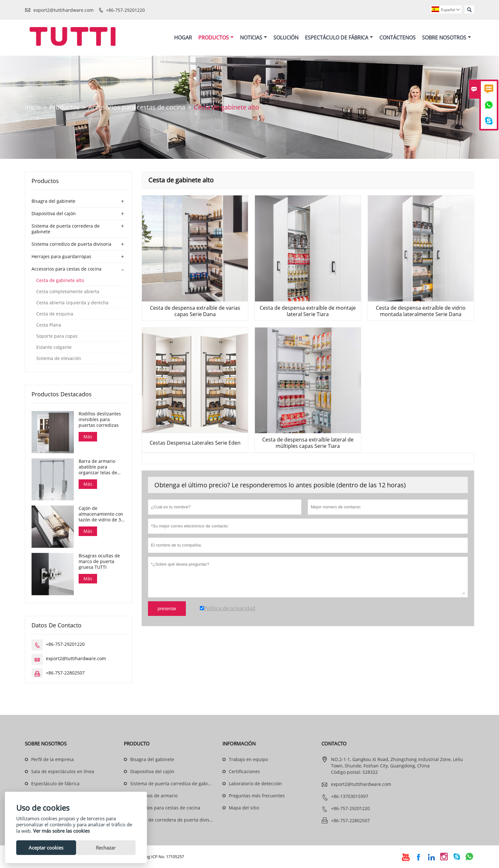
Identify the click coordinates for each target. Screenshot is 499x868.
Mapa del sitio (244, 808)
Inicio (33, 107)
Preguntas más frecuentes (257, 796)
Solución (286, 38)
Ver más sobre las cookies (61, 831)
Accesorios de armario (154, 796)
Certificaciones (244, 772)
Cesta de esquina (55, 314)
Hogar (183, 38)
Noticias (253, 38)
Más (88, 437)
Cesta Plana (49, 325)
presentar (167, 609)
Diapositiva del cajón (54, 214)
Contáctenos (397, 38)
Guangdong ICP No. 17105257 (156, 857)
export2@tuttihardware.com (63, 10)
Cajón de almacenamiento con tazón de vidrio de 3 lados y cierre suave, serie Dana (101, 514)
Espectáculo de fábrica (55, 784)
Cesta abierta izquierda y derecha (72, 303)
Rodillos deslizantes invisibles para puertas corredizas (100, 420)
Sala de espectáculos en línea (63, 772)
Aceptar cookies (46, 848)
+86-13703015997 (350, 797)
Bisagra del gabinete (53, 201)
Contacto (334, 744)
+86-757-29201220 (125, 10)
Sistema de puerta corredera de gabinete (66, 229)
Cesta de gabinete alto (60, 281)
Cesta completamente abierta (68, 292)
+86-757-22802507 (65, 673)
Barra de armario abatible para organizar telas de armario (98, 467)
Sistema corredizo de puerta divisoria (71, 244)
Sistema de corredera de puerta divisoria (174, 820)
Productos (216, 38)
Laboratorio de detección (255, 784)
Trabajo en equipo (248, 760)
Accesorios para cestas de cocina (137, 107)
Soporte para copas (57, 336)
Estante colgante (54, 348)
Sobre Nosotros (446, 38)
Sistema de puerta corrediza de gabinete (174, 784)
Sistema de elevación (59, 359)
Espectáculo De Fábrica (339, 38)
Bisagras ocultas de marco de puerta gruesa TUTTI (99, 562)
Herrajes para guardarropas (61, 257)
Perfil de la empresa (53, 760)
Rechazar (106, 848)
